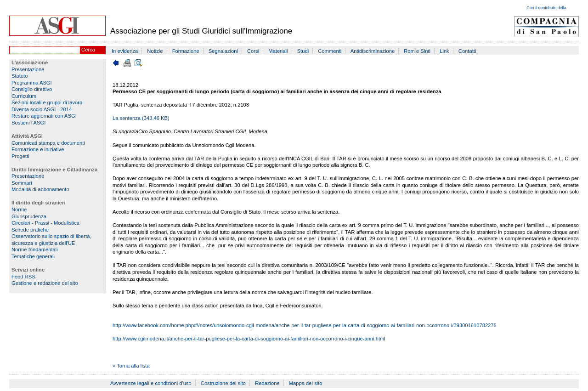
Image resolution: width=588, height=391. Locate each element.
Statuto (20, 76)
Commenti (330, 51)
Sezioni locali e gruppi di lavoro (47, 102)
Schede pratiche (30, 230)
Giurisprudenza (29, 216)
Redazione (267, 383)
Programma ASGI (32, 83)
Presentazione (28, 69)
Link (444, 51)
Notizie (155, 51)
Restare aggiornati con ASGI (44, 116)
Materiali (278, 51)
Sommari (22, 183)
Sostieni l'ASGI (28, 123)
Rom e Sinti (417, 51)
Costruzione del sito (223, 383)
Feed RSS (23, 277)
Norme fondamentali (35, 249)
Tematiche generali (33, 256)
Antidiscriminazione (373, 51)
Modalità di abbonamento (40, 189)
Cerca (88, 50)
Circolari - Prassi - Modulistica (45, 223)
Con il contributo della (546, 8)
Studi (303, 51)
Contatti (467, 51)
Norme (19, 210)
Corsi (253, 51)
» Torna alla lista (131, 366)
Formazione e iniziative (38, 149)
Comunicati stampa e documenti (48, 143)
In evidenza (125, 51)
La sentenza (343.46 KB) (141, 118)
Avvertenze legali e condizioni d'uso (151, 383)
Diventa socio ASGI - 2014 (42, 109)
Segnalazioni (223, 51)
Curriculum (24, 96)
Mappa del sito (306, 383)
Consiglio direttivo (32, 89)
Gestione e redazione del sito (45, 283)
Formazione (186, 51)
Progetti (20, 156)
